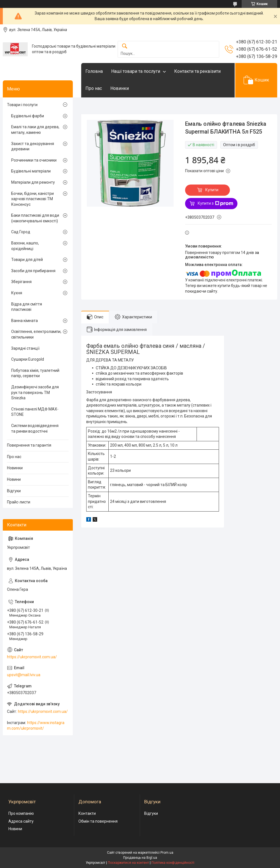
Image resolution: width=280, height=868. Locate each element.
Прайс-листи (19, 502)
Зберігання (21, 282)
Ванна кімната (25, 321)
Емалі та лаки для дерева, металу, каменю (35, 130)
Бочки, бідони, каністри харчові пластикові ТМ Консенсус (32, 199)
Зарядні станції (25, 348)
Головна (94, 71)
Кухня (17, 293)
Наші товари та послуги (136, 71)
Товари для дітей (27, 260)
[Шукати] (125, 46)
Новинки (120, 88)
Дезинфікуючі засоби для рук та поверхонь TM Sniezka (35, 392)
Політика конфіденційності (173, 863)
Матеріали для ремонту (33, 182)
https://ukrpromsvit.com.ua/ (32, 657)
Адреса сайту (21, 821)
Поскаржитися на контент (128, 863)
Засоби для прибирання (33, 271)
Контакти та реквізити (197, 71)
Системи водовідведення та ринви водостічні (35, 428)
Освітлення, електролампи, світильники (36, 334)
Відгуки (14, 491)
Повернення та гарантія (29, 445)
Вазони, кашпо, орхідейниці (25, 246)
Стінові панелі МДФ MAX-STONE (35, 412)
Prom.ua (167, 853)
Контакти (87, 813)
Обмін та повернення (98, 821)
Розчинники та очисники (34, 160)
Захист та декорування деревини (33, 146)
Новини (14, 479)
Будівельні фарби (28, 116)
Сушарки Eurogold (28, 359)
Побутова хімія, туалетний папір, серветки (35, 373)
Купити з (215, 204)
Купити (212, 190)
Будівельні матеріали (31, 171)
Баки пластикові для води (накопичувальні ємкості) (35, 218)
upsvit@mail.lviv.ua (24, 675)
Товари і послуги (22, 105)
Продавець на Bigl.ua (140, 858)
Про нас (94, 88)
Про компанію (21, 813)
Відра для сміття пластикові (27, 307)
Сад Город (21, 232)
